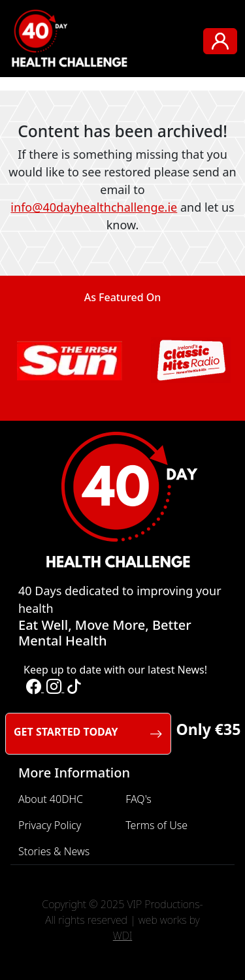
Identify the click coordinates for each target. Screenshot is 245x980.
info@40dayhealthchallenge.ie (94, 207)
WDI (123, 936)
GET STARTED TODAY (88, 734)
